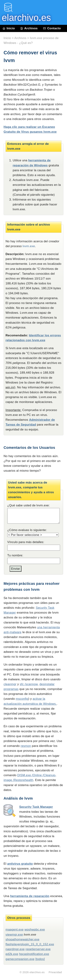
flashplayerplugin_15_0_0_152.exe (30, 944)
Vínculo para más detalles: (26, 542)
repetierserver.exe (38, 949)
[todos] (40, 959)
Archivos (29, 28)
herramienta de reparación (30, 896)
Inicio (9, 28)
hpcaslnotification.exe (34, 954)
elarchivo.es (37, 972)
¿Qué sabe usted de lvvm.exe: (28, 505)
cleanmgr (10, 684)
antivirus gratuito (20, 864)
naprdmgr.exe (15, 949)
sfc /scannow (29, 684)
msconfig (22, 699)
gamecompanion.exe (20, 959)
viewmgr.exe (14, 935)
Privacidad (55, 972)
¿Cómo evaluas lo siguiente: (27, 530)
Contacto (52, 28)
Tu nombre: (15, 555)
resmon (26, 746)
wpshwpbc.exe (35, 930)
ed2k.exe (12, 954)
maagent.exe (15, 930)
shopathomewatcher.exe (22, 939)
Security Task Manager (36, 807)
